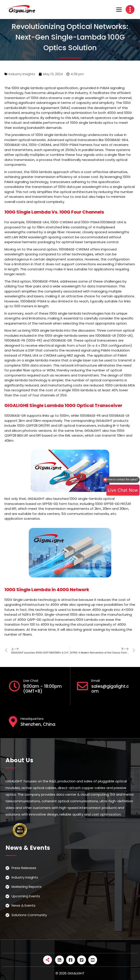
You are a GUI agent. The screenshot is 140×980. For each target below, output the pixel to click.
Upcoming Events (26, 896)
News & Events (23, 905)
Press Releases (24, 868)
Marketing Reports (27, 887)
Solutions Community (29, 915)
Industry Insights (22, 74)
